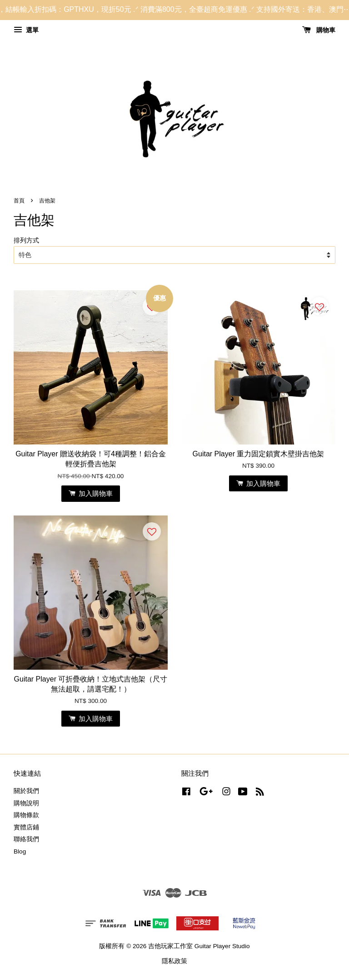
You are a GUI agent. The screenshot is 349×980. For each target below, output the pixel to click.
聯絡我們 (26, 839)
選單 (26, 30)
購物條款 (26, 815)
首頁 (19, 201)
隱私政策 (174, 961)
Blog (20, 851)
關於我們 (26, 791)
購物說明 (26, 803)
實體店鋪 (26, 827)
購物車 (319, 30)
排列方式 (26, 240)
